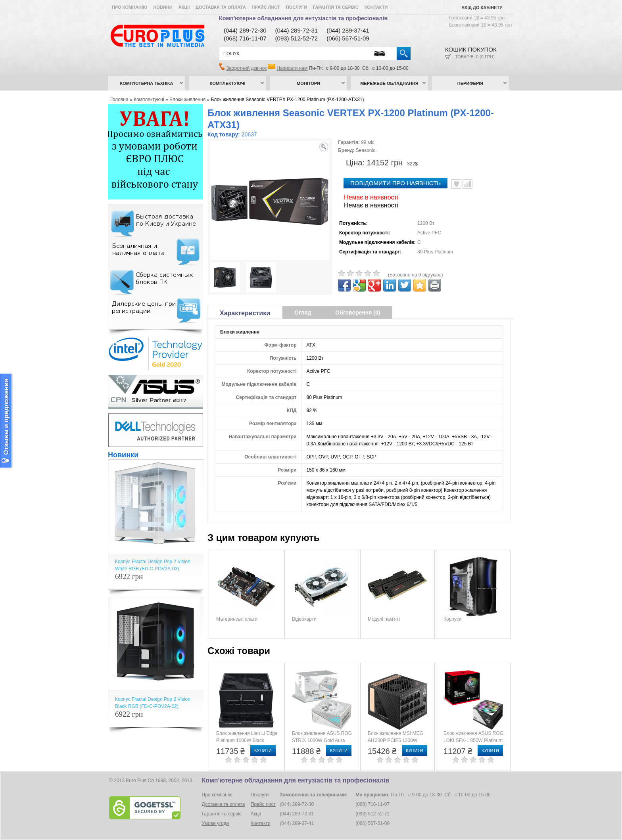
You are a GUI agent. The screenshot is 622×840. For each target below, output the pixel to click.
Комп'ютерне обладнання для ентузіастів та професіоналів (303, 18)
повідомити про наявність (395, 183)
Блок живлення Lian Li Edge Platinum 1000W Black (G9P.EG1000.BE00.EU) (247, 740)
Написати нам (292, 68)
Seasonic (366, 150)
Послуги (297, 7)
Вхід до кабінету (482, 8)
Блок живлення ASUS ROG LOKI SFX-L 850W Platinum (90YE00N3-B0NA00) (473, 740)
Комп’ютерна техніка (147, 83)
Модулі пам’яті (384, 619)
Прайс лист (266, 7)
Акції (184, 7)
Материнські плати (237, 619)
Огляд (303, 313)
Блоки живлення (187, 100)
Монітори (308, 83)
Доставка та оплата (221, 7)
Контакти (376, 7)
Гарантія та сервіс (336, 7)
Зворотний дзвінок (246, 68)
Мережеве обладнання (389, 83)
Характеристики (245, 313)
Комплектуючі (228, 83)
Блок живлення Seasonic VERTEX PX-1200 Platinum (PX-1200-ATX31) (288, 100)
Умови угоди (216, 823)
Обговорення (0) (358, 313)
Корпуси (452, 619)
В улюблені (456, 184)
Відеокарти (304, 619)
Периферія (470, 83)
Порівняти (467, 184)
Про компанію (130, 7)
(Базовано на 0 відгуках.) (416, 275)
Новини (163, 7)
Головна (119, 100)
